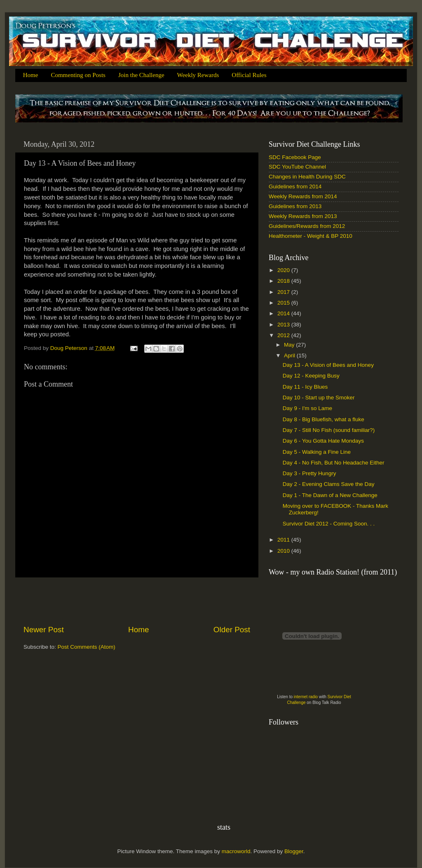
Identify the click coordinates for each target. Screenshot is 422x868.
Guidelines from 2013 (295, 206)
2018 (284, 281)
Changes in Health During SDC (307, 177)
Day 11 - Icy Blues (305, 387)
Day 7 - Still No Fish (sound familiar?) (329, 430)
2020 (284, 270)
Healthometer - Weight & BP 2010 (311, 236)
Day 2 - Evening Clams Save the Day (329, 484)
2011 (284, 540)
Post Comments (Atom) (87, 647)
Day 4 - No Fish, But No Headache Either (334, 463)
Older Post (232, 630)
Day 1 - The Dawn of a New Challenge (330, 495)
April (290, 355)
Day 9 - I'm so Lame (307, 408)
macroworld (236, 851)
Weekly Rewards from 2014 (303, 196)
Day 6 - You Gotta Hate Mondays (323, 441)
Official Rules (249, 75)
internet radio (306, 697)
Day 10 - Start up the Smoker (319, 398)
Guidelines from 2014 (295, 187)
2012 (284, 335)
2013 (284, 325)
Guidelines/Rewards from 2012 (307, 226)
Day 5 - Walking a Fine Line (317, 452)
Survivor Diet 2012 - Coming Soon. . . (329, 524)
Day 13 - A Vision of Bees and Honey (328, 365)
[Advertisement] (137, 601)
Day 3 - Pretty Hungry (309, 473)
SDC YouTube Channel (297, 167)
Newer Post (44, 630)
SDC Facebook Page (295, 157)
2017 (284, 292)
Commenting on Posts (78, 75)
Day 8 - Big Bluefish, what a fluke (324, 419)
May (290, 345)
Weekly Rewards (198, 75)
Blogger (294, 851)
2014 (284, 313)
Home (31, 75)
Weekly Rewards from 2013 (303, 216)
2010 (284, 551)
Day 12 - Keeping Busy (311, 376)
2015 (284, 303)
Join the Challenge (141, 75)
